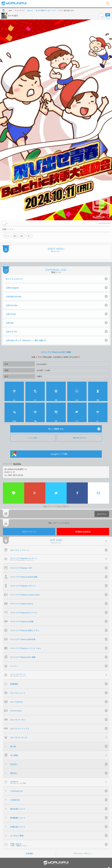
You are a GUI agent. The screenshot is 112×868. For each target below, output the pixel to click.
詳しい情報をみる (56, 429)
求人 (29, 236)
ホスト (7, 236)
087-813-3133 (16, 475)
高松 (15, 236)
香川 (22, 236)
